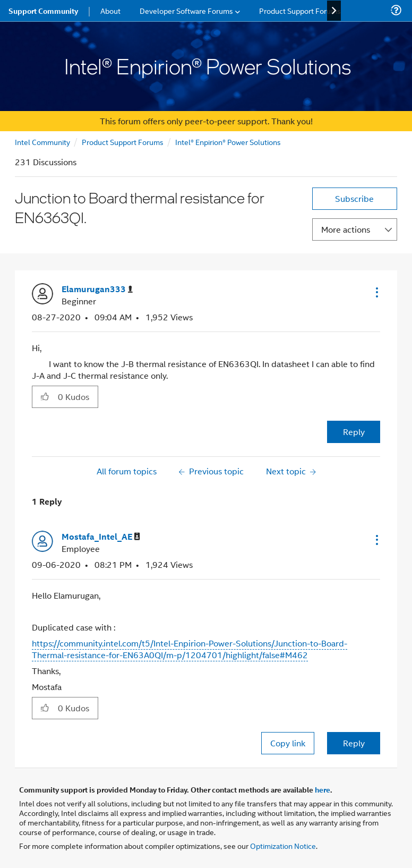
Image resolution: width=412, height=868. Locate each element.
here (323, 789)
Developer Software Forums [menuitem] (186, 10)
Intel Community (42, 142)
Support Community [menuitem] (43, 11)
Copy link (288, 743)
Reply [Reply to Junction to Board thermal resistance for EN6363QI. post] (354, 432)
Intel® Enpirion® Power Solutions (228, 142)
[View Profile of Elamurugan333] (97, 289)
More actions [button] (346, 229)
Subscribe (354, 198)
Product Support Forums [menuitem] (300, 10)
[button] (376, 292)
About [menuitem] (110, 10)
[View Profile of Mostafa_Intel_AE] (101, 537)
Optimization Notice (283, 845)
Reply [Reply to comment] (354, 743)
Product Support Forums (123, 142)
